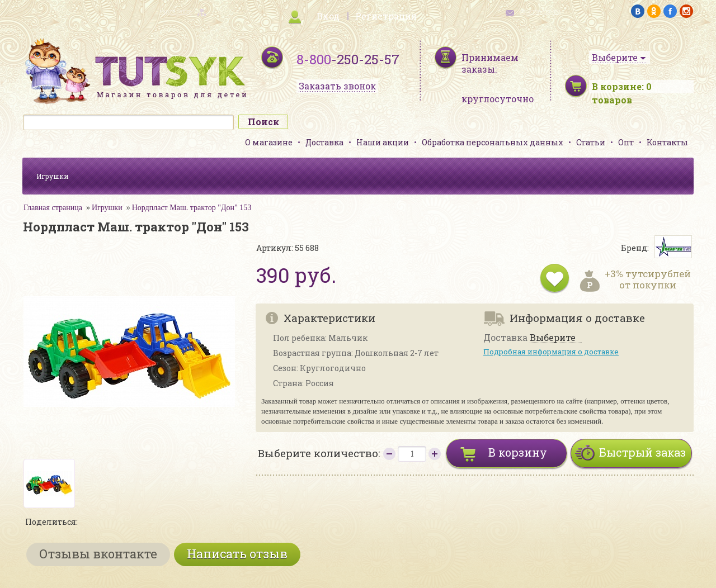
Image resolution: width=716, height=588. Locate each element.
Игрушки (53, 176)
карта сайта (176, 11)
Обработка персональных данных (493, 142)
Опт (626, 142)
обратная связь (540, 11)
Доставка (324, 142)
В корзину (518, 452)
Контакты (667, 142)
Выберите (553, 338)
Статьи (591, 142)
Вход (328, 16)
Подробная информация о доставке (551, 352)
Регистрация (386, 16)
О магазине (269, 142)
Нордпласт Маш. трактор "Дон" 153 (192, 208)
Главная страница (53, 208)
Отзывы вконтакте (98, 554)
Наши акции (383, 142)
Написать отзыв (237, 554)
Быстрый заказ (642, 452)
